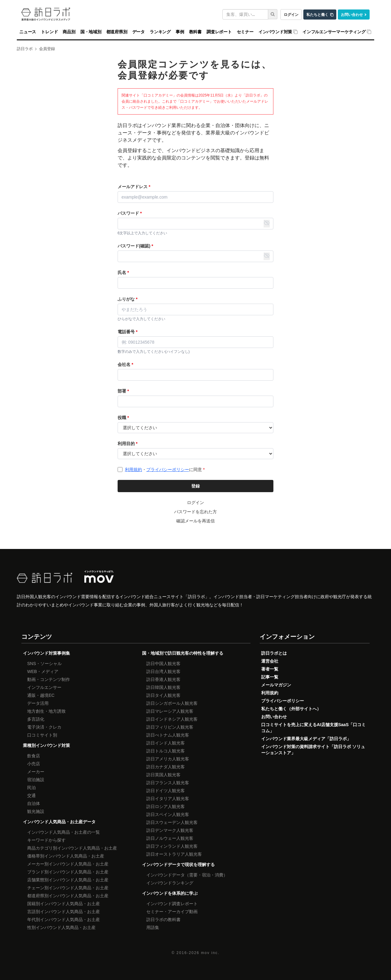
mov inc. (210, 953)
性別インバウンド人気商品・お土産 (61, 927)
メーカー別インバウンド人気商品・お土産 (68, 864)
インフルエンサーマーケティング (334, 32)
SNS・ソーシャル (44, 664)
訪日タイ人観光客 (163, 695)
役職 (123, 418)
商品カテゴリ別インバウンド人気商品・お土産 (72, 848)
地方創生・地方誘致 (46, 711)
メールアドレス (134, 187)
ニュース (28, 32)
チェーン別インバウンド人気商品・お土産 (68, 888)
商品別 (69, 32)
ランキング (160, 32)
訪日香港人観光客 (163, 679)
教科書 (195, 32)
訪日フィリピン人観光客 (170, 727)
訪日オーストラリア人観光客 (174, 854)
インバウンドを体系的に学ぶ (170, 893)
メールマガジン (276, 685)
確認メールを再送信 (195, 521)
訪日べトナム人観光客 (168, 735)
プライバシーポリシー (168, 470)
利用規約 (133, 470)
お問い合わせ (352, 15)
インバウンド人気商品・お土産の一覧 (64, 832)
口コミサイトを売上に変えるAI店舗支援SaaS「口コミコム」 (313, 728)
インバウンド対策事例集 (46, 653)
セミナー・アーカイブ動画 (172, 912)
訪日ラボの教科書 (163, 920)
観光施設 (36, 811)
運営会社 (270, 661)
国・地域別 (91, 32)
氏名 (123, 272)
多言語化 (36, 719)
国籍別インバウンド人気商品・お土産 (64, 904)
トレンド (49, 32)
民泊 (31, 788)
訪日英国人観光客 (163, 775)
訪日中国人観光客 (163, 664)
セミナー (245, 32)
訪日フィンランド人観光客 (172, 846)
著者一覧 (270, 669)
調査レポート (219, 32)
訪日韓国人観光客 (163, 687)
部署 (123, 391)
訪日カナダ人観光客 (166, 767)
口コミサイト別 (42, 735)
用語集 (153, 927)
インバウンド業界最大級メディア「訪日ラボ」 (306, 739)
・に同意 (165, 470)
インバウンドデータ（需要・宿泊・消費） (187, 875)
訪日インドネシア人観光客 (172, 719)
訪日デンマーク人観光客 (170, 830)
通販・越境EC (41, 695)
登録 (195, 486)
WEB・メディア (43, 671)
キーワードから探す (46, 840)
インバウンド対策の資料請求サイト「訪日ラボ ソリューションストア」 (313, 750)
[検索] (273, 14)
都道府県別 (117, 32)
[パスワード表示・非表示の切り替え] (267, 224)
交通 (31, 795)
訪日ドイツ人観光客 (166, 791)
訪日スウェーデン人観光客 (172, 822)
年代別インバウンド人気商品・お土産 (64, 920)
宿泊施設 (36, 780)
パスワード (130, 213)
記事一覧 (270, 677)
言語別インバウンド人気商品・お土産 (64, 912)
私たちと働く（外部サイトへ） (291, 709)
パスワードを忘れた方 (195, 512)
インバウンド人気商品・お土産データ (59, 822)
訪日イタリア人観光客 (168, 799)
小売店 (34, 764)
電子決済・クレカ (44, 727)
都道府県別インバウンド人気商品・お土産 (68, 896)
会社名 (125, 364)
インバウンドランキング (170, 883)
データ (139, 32)
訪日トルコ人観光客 (166, 751)
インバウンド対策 (275, 32)
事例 (180, 32)
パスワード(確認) (135, 246)
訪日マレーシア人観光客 (170, 711)
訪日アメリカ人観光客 (168, 759)
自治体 (34, 803)
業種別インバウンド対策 (46, 745)
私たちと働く (317, 15)
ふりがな (128, 299)
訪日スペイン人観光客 (168, 814)
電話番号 (128, 332)
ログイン (291, 15)
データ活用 (38, 703)
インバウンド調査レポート (172, 904)
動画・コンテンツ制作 (49, 679)
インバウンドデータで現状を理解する (178, 865)
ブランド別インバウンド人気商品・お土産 (68, 872)
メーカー (36, 772)
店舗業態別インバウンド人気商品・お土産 (68, 880)
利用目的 (128, 444)
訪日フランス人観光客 (168, 783)
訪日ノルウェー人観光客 (170, 838)
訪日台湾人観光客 (163, 671)
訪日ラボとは (274, 653)
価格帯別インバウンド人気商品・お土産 (66, 856)
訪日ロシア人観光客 (166, 806)
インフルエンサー (44, 687)
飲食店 (34, 756)
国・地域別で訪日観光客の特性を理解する (183, 653)
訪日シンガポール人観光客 (172, 703)
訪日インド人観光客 (166, 743)
